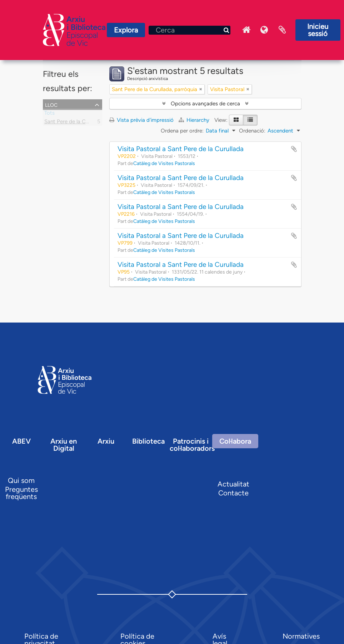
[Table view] (250, 120)
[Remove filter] (201, 89)
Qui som (21, 480)
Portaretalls (282, 30)
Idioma (264, 30)
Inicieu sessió (318, 30)
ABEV (21, 441)
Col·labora (235, 441)
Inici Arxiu (246, 30)
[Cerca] (190, 30)
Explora (126, 30)
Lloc (51, 104)
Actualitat (233, 484)
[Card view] (236, 120)
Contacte (233, 493)
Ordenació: (252, 131)
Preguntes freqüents (21, 493)
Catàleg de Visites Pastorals (164, 163)
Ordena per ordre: (182, 131)
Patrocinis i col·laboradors (192, 445)
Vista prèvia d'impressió (141, 120)
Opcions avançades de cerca (205, 104)
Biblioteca (148, 441)
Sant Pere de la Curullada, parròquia (87, 123)
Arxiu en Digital (64, 445)
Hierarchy (195, 120)
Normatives (301, 636)
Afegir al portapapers (294, 149)
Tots (49, 114)
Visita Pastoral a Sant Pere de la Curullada (181, 149)
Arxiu (106, 441)
